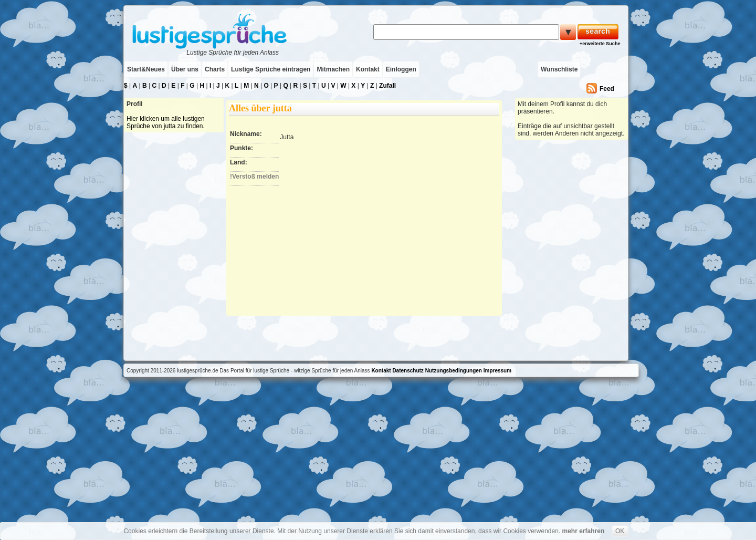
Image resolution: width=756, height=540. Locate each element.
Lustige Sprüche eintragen (271, 69)
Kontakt (368, 69)
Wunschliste (559, 69)
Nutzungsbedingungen (454, 371)
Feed (607, 89)
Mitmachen (333, 69)
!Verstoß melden (254, 176)
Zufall (387, 86)
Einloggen (401, 69)
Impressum (497, 371)
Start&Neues (146, 69)
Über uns (185, 69)
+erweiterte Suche (600, 44)
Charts (215, 69)
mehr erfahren (584, 531)
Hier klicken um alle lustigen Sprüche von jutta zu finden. (166, 122)
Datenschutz (408, 371)
